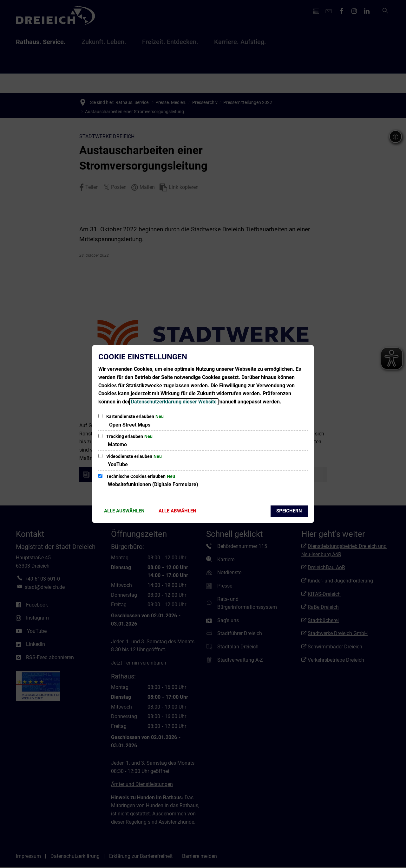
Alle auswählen (124, 511)
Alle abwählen (177, 511)
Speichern (289, 511)
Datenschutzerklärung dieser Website (174, 402)
